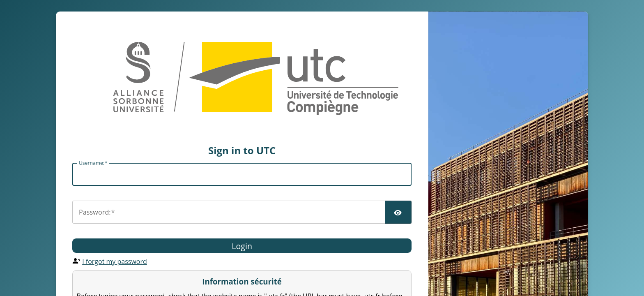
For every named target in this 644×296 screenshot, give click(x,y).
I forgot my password (115, 261)
